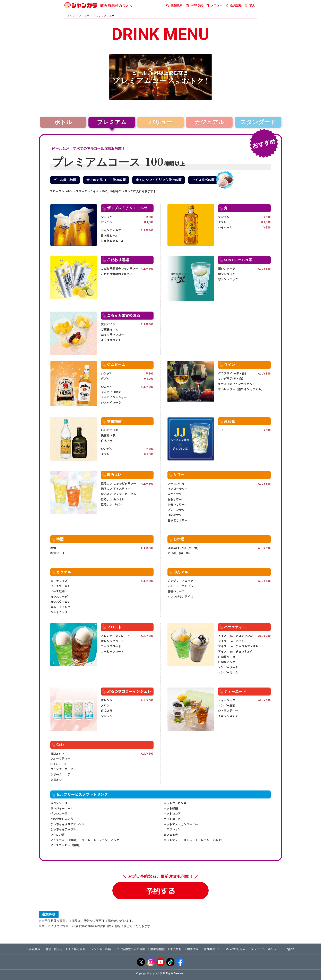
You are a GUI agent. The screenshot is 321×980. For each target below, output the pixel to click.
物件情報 (192, 949)
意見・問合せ (53, 949)
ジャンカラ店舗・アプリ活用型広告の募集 (117, 949)
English (288, 949)
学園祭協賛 (157, 949)
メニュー (214, 5)
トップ (71, 15)
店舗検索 (174, 5)
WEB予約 (195, 5)
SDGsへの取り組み (232, 949)
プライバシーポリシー (264, 949)
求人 (250, 5)
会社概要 (208, 949)
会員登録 (234, 5)
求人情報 (175, 949)
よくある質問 (76, 949)
